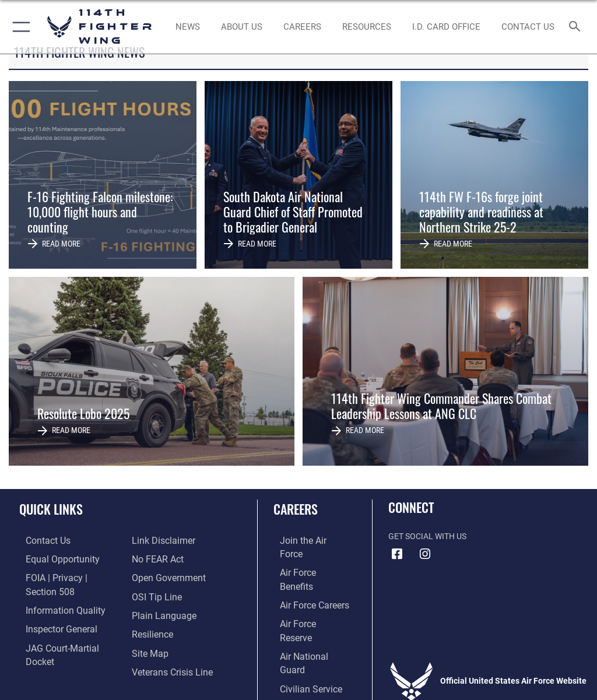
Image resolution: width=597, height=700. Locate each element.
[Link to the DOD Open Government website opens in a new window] (165, 558)
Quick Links (51, 509)
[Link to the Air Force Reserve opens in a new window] (305, 594)
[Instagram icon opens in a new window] (425, 554)
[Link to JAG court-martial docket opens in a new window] (66, 630)
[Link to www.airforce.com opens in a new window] (305, 541)
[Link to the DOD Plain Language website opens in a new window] (160, 594)
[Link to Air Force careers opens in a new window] (304, 576)
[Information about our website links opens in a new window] (46, 648)
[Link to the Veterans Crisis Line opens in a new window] (167, 648)
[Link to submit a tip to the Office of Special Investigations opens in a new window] (153, 576)
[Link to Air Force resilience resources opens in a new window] (150, 612)
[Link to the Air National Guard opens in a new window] (307, 612)
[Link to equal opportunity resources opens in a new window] (52, 558)
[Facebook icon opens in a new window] (397, 554)
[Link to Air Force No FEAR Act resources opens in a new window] (155, 541)
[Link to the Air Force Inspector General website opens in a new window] (51, 612)
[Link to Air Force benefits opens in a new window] (305, 558)
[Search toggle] (577, 27)
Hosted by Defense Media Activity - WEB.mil (299, 674)
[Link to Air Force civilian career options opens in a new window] (300, 630)
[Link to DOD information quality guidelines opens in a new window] (55, 594)
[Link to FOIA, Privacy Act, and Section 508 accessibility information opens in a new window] (68, 576)
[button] (19, 27)
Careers (296, 509)
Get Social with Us (427, 537)
